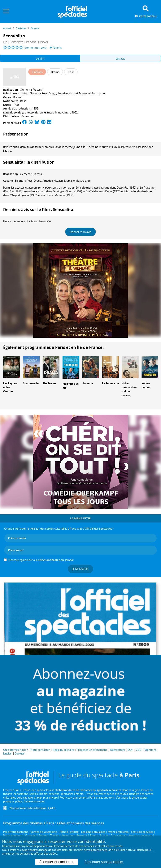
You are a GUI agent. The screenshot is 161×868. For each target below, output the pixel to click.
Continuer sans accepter (104, 862)
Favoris (56, 48)
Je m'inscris (80, 569)
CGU (139, 750)
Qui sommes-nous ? (16, 750)
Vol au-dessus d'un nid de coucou (129, 389)
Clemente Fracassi (31, 90)
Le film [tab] (40, 59)
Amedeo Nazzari (68, 93)
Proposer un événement (92, 750)
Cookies (20, 753)
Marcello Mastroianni (92, 93)
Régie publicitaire (63, 750)
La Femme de (110, 383)
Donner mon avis (80, 232)
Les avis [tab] (120, 59)
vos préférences (97, 850)
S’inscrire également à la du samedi (41, 560)
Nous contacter (40, 750)
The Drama (50, 383)
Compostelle (31, 383)
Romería (88, 383)
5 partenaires (30, 850)
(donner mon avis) (35, 48)
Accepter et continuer (57, 862)
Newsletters (118, 750)
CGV (130, 750)
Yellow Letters (146, 385)
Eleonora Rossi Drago (43, 93)
